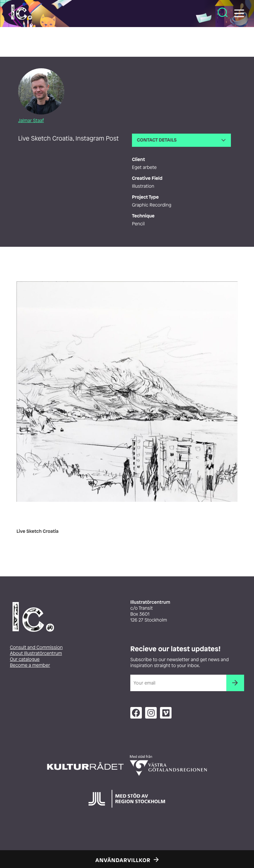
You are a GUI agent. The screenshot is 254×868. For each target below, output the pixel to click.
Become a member (30, 665)
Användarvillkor (123, 860)
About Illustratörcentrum (36, 653)
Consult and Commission (36, 647)
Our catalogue (25, 659)
